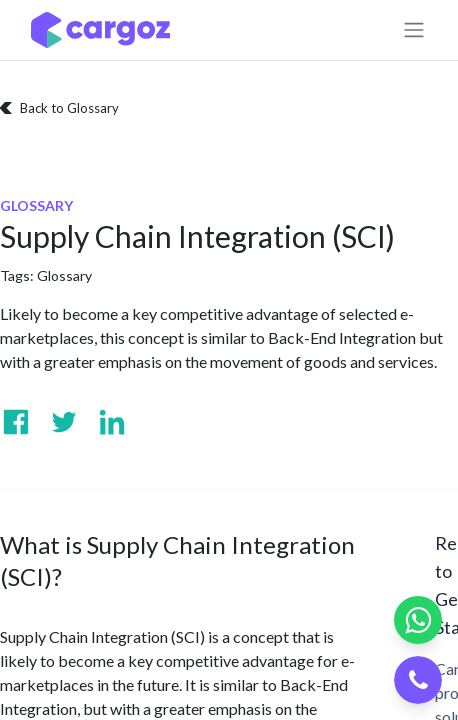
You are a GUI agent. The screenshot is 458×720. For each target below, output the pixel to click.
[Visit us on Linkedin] (112, 422)
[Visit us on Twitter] (64, 422)
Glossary (64, 275)
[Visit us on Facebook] (16, 422)
